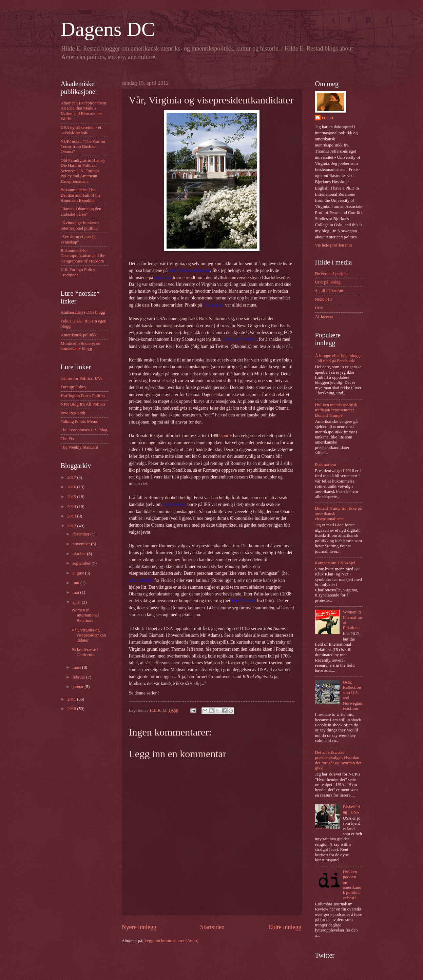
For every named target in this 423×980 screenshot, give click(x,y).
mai (76, 592)
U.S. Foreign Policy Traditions (78, 272)
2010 (72, 709)
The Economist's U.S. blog (84, 430)
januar (79, 687)
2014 (72, 507)
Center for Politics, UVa (82, 378)
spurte (226, 436)
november (82, 544)
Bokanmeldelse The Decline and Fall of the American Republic (81, 195)
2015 (72, 497)
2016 (72, 487)
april (77, 602)
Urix (319, 308)
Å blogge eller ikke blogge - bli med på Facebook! (338, 358)
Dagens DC (108, 29)
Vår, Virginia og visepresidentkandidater (89, 635)
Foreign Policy (74, 387)
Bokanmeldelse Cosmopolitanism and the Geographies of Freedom (83, 256)
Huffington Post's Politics (83, 396)
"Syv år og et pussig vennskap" (78, 239)
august (79, 573)
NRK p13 (324, 299)
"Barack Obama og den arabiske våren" (81, 211)
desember (82, 534)
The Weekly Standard (80, 447)
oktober (80, 554)
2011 (72, 699)
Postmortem (326, 465)
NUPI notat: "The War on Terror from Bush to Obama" (83, 147)
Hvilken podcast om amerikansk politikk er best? (352, 885)
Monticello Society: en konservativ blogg (81, 346)
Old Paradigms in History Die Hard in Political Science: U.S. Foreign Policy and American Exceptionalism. (83, 171)
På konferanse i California (85, 652)
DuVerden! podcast (332, 274)
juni (76, 583)
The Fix (68, 439)
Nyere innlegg (139, 927)
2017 (72, 477)
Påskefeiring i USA (352, 809)
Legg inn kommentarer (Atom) (171, 941)
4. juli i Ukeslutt (329, 291)
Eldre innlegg (285, 927)
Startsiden (212, 927)
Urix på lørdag (328, 282)
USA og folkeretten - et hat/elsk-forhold (81, 130)
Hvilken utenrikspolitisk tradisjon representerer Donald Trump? (336, 410)
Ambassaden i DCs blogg (83, 312)
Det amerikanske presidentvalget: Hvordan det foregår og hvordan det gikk (338, 760)
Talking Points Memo (80, 422)
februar (79, 677)
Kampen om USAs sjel (335, 563)
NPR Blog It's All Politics (83, 404)
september (82, 563)
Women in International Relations (85, 615)
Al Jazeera (324, 317)
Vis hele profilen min (334, 245)
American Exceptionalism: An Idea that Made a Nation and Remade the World (84, 111)
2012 (72, 526)
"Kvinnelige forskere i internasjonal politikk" (80, 225)
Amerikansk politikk (79, 335)
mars (77, 667)
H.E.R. (328, 118)
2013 (72, 516)
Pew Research (73, 413)
